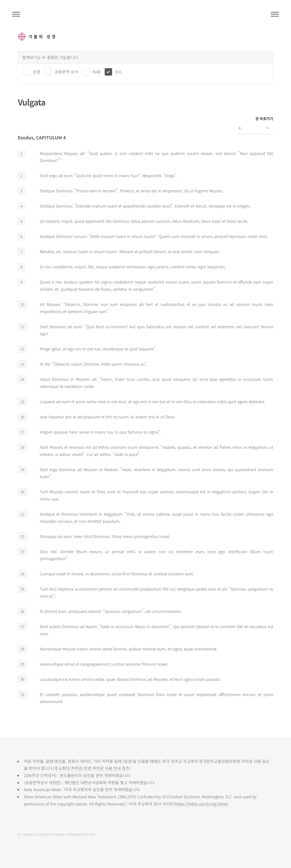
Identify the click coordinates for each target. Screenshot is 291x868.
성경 (36, 72)
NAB (97, 72)
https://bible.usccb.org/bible (201, 804)
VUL (119, 72)
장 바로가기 (264, 119)
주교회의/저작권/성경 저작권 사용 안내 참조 (92, 768)
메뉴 (275, 14)
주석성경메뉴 (16, 14)
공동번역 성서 (66, 72)
